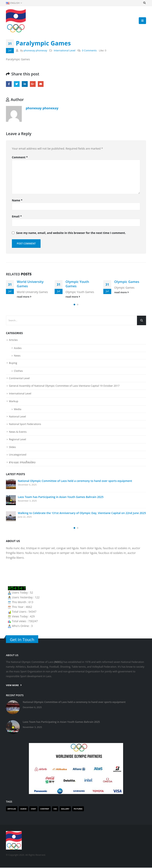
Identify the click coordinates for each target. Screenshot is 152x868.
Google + (33, 84)
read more (24, 297)
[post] (11, 484)
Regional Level (18, 440)
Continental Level (19, 379)
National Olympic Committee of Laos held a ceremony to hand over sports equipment (75, 481)
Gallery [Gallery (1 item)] (65, 809)
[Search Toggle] (144, 3)
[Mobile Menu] (142, 21)
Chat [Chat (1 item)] (33, 809)
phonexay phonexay (36, 50)
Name (17, 200)
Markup (14, 401)
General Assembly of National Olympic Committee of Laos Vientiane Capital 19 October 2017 (64, 386)
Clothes (18, 371)
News (17, 356)
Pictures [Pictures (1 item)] (78, 809)
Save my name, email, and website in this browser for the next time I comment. (71, 233)
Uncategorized (18, 455)
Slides (12, 447)
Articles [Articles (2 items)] (12, 809)
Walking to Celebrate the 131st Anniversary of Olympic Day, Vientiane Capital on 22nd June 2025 (82, 513)
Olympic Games (127, 282)
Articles (13, 340)
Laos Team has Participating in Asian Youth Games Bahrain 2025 (61, 497)
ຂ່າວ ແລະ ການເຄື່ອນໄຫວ (22, 462)
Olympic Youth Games (77, 284)
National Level (17, 417)
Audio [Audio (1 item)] (23, 809)
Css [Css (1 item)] (55, 809)
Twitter (17, 84)
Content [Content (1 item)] (45, 809)
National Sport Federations (25, 424)
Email (41, 84)
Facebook (9, 84)
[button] (74, 305)
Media (18, 409)
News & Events (18, 432)
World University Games (30, 284)
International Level (64, 50)
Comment (20, 157)
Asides (18, 348)
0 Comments (89, 50)
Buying (13, 363)
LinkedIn (25, 84)
